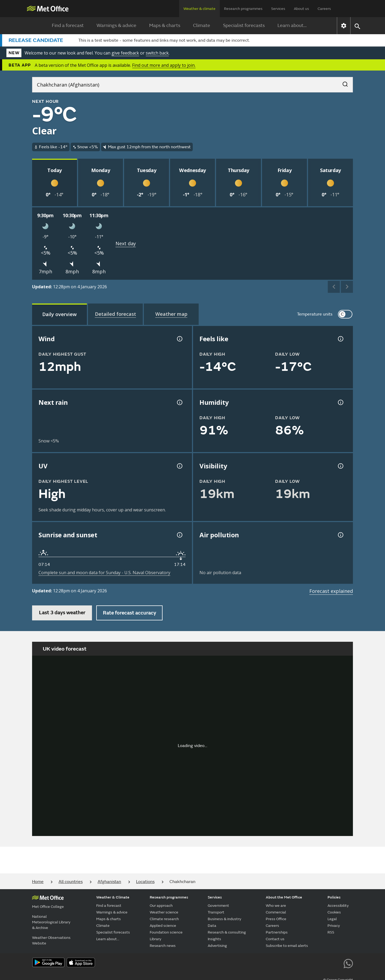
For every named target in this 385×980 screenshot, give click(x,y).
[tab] (59, 314)
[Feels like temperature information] (340, 339)
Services (278, 9)
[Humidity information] (340, 402)
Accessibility (338, 906)
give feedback (125, 53)
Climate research (164, 919)
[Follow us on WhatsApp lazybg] (348, 963)
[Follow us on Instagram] (324, 963)
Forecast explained (331, 591)
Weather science (164, 912)
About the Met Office (284, 897)
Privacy (334, 926)
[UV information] (179, 466)
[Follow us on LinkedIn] (336, 963)
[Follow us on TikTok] (312, 963)
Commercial (276, 912)
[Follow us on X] (276, 963)
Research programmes (243, 9)
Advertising (217, 946)
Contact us (275, 939)
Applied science (163, 926)
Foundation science (166, 932)
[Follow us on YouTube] (288, 963)
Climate (202, 26)
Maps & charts (165, 26)
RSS (331, 932)
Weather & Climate (113, 897)
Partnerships (277, 932)
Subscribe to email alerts (287, 946)
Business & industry (224, 919)
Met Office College (48, 907)
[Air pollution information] (340, 535)
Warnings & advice (116, 26)
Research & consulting (227, 932)
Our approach (161, 906)
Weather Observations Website (51, 940)
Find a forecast (68, 26)
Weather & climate (199, 9)
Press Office (276, 919)
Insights (214, 939)
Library (155, 939)
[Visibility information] (340, 466)
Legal (332, 919)
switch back (157, 53)
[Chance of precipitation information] (179, 402)
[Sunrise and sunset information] (179, 535)
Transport (216, 912)
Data (212, 926)
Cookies (334, 912)
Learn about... (292, 26)
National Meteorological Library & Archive (51, 922)
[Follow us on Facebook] (300, 963)
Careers (324, 9)
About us (301, 9)
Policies (334, 897)
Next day (126, 244)
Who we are (276, 906)
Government (218, 906)
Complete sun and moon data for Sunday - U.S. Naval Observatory (104, 573)
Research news (163, 946)
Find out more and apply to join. (164, 65)
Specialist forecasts (244, 26)
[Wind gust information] (179, 339)
